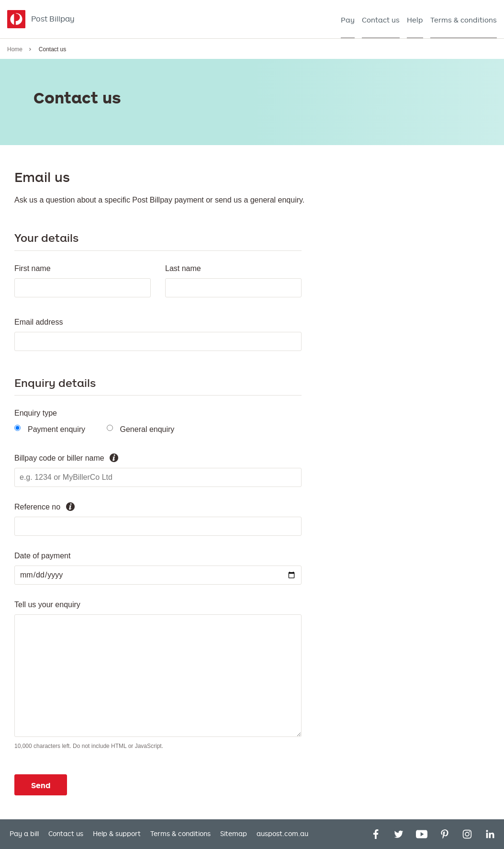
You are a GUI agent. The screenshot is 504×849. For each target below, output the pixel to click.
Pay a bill (24, 834)
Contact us (66, 834)
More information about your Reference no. (70, 507)
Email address (39, 322)
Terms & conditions (180, 834)
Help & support (117, 834)
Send (41, 785)
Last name (183, 268)
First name (33, 268)
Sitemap (234, 834)
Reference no (37, 507)
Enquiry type (36, 413)
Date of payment (42, 556)
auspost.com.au (282, 834)
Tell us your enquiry (47, 605)
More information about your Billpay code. (114, 458)
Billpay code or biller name (59, 458)
